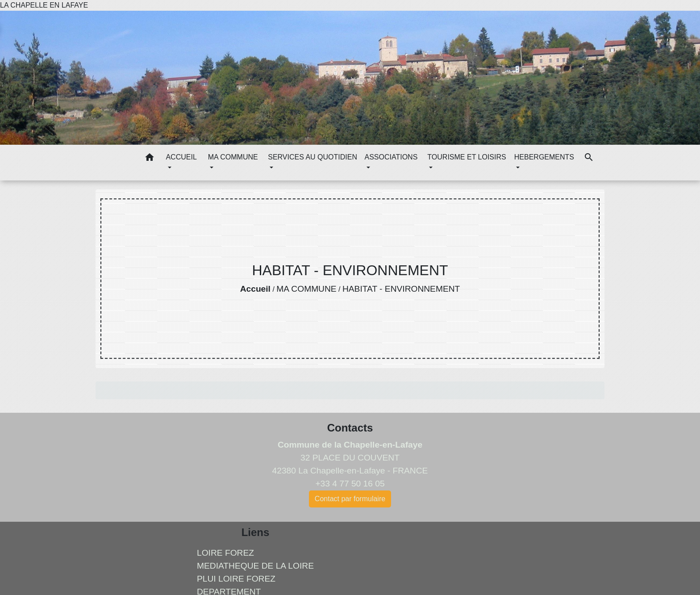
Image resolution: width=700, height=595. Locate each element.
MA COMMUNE (306, 289)
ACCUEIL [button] (181, 157)
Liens (256, 532)
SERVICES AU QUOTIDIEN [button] (312, 157)
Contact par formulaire (350, 499)
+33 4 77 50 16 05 (350, 484)
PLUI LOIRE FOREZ (236, 579)
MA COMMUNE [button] (233, 157)
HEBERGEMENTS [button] (544, 157)
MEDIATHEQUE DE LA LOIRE (255, 566)
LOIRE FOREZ (225, 553)
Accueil (255, 289)
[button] (150, 159)
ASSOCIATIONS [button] (391, 157)
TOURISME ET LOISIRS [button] (467, 157)
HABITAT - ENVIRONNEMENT (401, 289)
